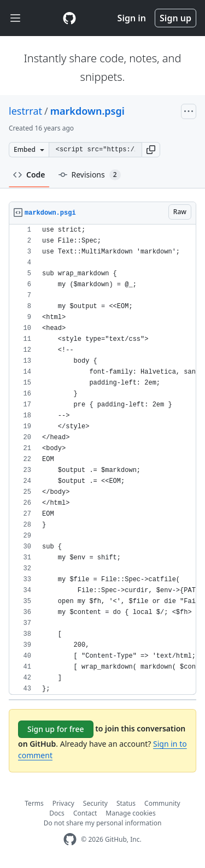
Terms (34, 803)
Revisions (90, 175)
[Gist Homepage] (69, 18)
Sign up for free (56, 729)
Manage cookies (130, 813)
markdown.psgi (87, 111)
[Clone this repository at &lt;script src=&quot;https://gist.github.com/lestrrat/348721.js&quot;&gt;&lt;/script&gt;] (95, 150)
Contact (85, 813)
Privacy (63, 803)
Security (95, 803)
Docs (57, 813)
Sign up (175, 18)
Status (126, 803)
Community (162, 803)
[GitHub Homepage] (70, 839)
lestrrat (25, 111)
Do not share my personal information (103, 823)
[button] (151, 150)
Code (29, 175)
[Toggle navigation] (15, 18)
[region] (102, 460)
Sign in (132, 18)
